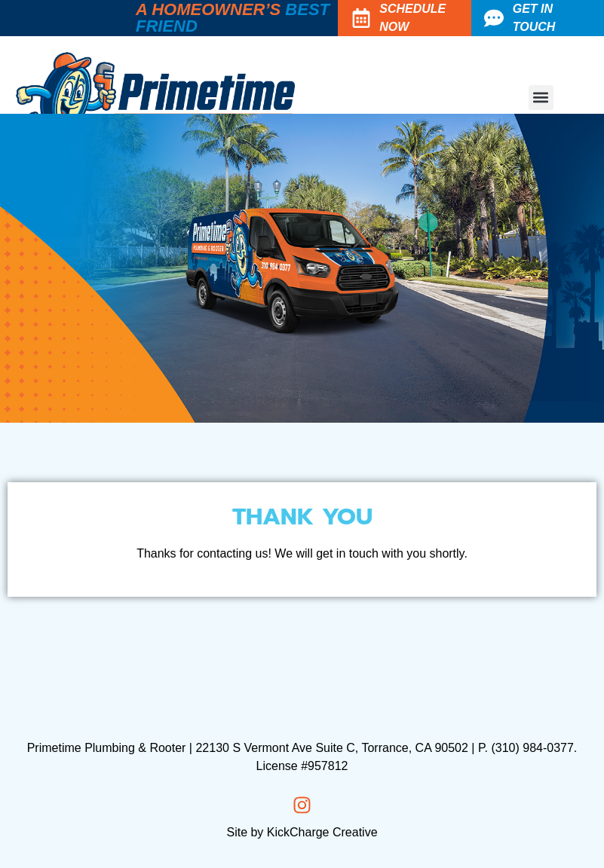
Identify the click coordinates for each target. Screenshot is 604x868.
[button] (541, 98)
